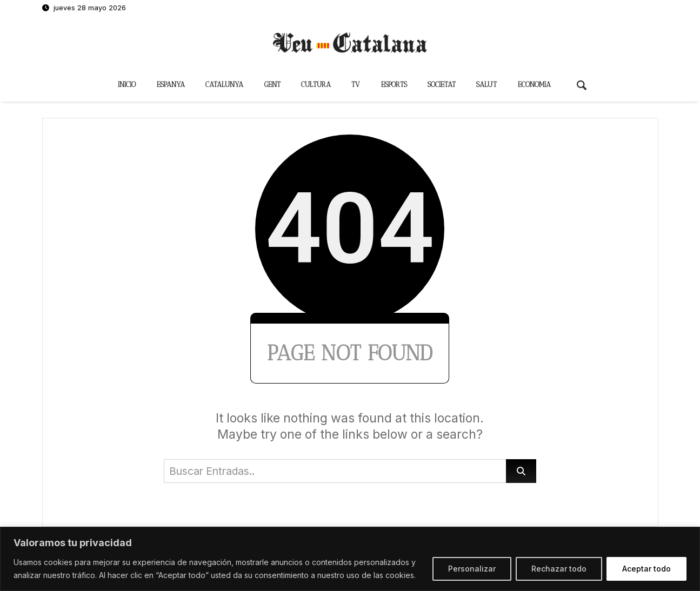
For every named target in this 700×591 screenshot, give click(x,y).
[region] (350, 559)
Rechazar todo (559, 569)
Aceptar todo (646, 569)
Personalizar (472, 569)
